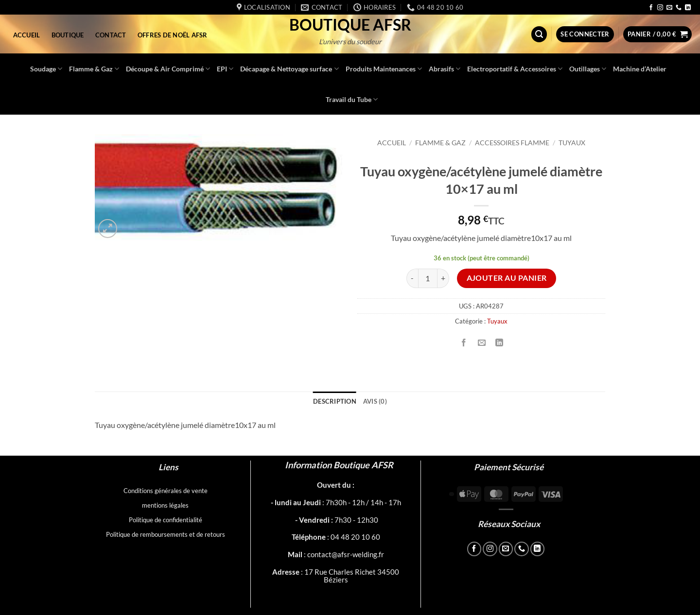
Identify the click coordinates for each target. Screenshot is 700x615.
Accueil (27, 35)
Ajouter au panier (507, 278)
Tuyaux (572, 143)
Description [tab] (335, 401)
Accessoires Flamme (512, 143)
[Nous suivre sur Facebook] (651, 8)
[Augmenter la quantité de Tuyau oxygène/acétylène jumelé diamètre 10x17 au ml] (443, 278)
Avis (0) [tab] (375, 401)
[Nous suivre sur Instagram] (660, 8)
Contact (111, 35)
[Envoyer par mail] (481, 343)
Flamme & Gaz (94, 69)
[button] (539, 34)
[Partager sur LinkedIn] (499, 343)
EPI (225, 69)
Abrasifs (445, 69)
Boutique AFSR (350, 25)
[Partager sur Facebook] (464, 343)
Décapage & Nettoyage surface (289, 69)
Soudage (46, 69)
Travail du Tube (352, 99)
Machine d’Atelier (640, 69)
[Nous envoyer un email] (669, 8)
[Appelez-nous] (679, 8)
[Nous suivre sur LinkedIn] (688, 8)
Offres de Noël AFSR (173, 35)
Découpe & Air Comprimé (168, 69)
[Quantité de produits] (428, 278)
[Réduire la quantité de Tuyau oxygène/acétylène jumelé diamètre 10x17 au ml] (412, 278)
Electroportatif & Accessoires (515, 69)
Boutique (68, 35)
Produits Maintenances (384, 69)
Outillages (588, 69)
